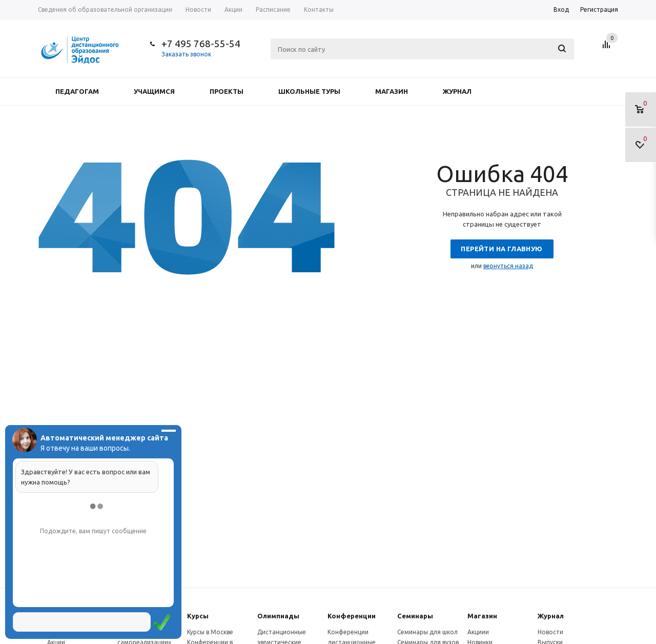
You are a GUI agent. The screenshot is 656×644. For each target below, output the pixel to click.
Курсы (198, 616)
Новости (550, 632)
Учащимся (154, 91)
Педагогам (77, 91)
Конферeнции (352, 616)
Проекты (227, 91)
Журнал (457, 91)
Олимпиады (278, 616)
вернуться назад (508, 266)
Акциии (478, 632)
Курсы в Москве (210, 632)
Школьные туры (309, 91)
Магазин (392, 91)
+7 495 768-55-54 (201, 44)
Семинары (415, 616)
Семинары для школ (427, 632)
